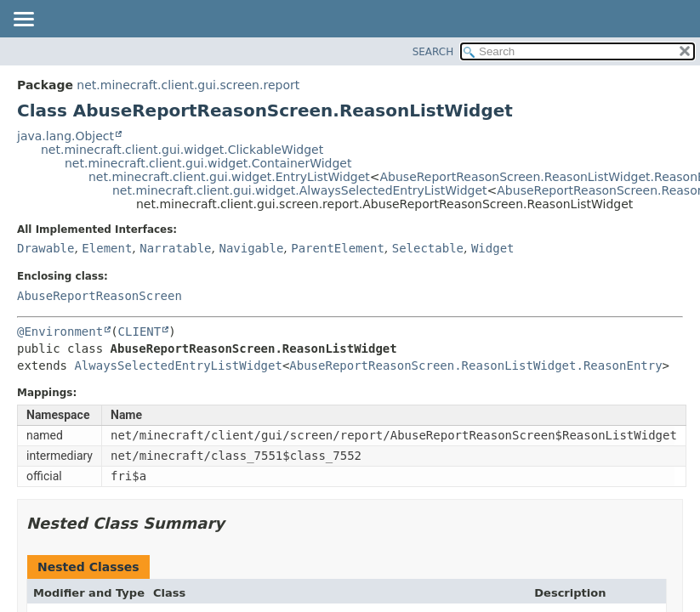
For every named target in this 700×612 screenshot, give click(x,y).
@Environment (60, 331)
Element (107, 248)
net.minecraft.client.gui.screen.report (188, 85)
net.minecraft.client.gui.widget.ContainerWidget (208, 163)
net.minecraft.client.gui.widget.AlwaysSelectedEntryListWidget (300, 190)
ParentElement (338, 248)
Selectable (428, 248)
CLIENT (140, 331)
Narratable (175, 248)
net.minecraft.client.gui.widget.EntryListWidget (229, 177)
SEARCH (433, 52)
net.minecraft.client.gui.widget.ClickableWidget (182, 150)
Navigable (251, 248)
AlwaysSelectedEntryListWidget (178, 365)
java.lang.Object (65, 136)
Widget (493, 248)
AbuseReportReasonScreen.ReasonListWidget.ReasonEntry (475, 365)
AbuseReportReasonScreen (100, 296)
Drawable (46, 248)
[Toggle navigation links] (23, 20)
